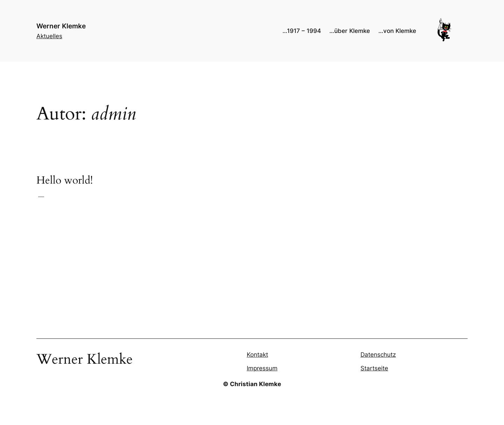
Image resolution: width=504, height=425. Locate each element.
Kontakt (257, 355)
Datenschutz (378, 355)
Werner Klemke (61, 26)
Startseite (374, 368)
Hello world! (65, 181)
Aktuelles (49, 36)
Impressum (262, 368)
